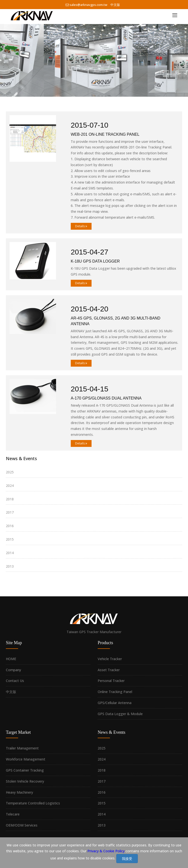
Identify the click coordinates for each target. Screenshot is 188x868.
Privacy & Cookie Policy (106, 851)
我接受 (127, 859)
